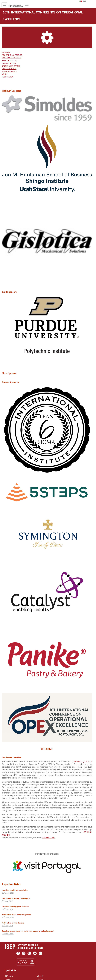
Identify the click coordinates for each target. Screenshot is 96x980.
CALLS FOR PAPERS (9, 69)
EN (86, 1)
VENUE (5, 74)
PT (82, 1)
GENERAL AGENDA (9, 63)
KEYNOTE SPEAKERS (10, 61)
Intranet (40, 976)
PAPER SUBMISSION (10, 71)
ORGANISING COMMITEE (12, 58)
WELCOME (6, 52)
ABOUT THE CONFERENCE (12, 55)
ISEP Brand (9, 976)
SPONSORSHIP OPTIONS (11, 66)
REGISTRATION (8, 77)
